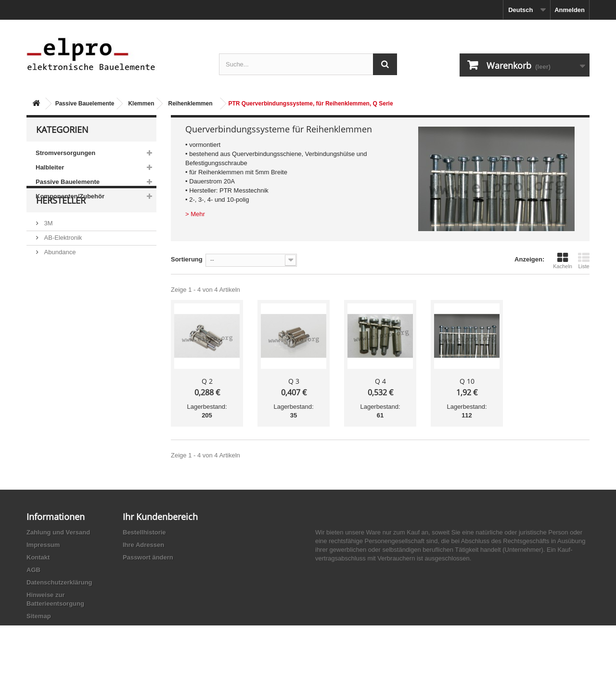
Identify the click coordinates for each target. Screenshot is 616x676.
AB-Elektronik (62, 266)
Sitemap (39, 616)
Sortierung (187, 259)
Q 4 (380, 381)
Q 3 (294, 381)
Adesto (53, 323)
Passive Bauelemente (85, 104)
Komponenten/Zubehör (70, 196)
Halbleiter (50, 167)
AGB (33, 570)
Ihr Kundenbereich (160, 517)
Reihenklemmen (190, 104)
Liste (584, 260)
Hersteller (61, 232)
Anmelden (570, 10)
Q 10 (467, 381)
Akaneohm (58, 338)
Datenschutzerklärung (59, 582)
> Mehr (195, 214)
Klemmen (141, 104)
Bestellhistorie (144, 532)
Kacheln (563, 260)
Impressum (43, 545)
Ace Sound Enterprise (74, 294)
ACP (50, 309)
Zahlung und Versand (58, 532)
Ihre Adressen (143, 545)
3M (48, 251)
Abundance (59, 280)
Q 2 (207, 381)
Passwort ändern (148, 557)
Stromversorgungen (65, 153)
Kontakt (38, 557)
